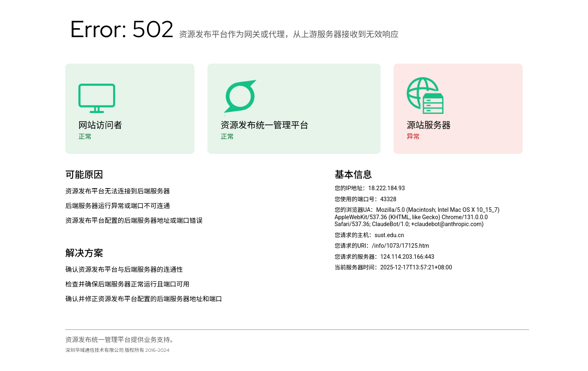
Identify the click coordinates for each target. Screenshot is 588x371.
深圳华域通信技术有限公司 (95, 350)
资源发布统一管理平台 (264, 125)
